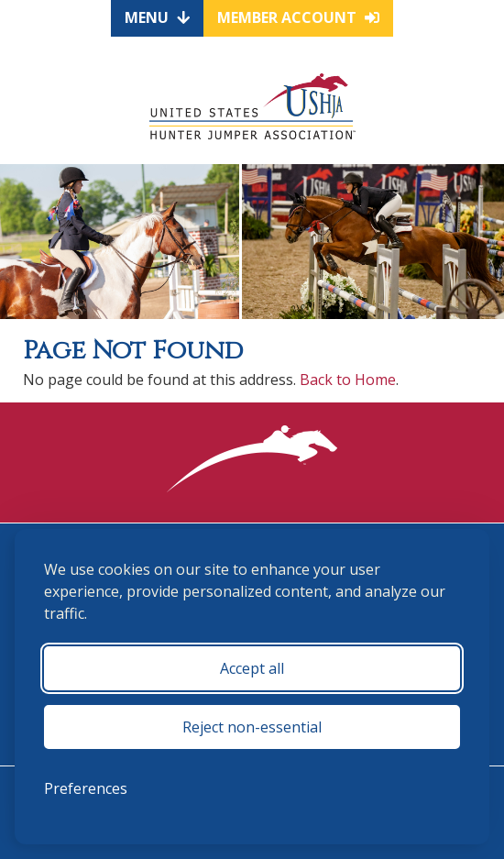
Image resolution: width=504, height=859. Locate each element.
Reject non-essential (252, 727)
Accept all (252, 668)
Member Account (298, 17)
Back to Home (348, 380)
